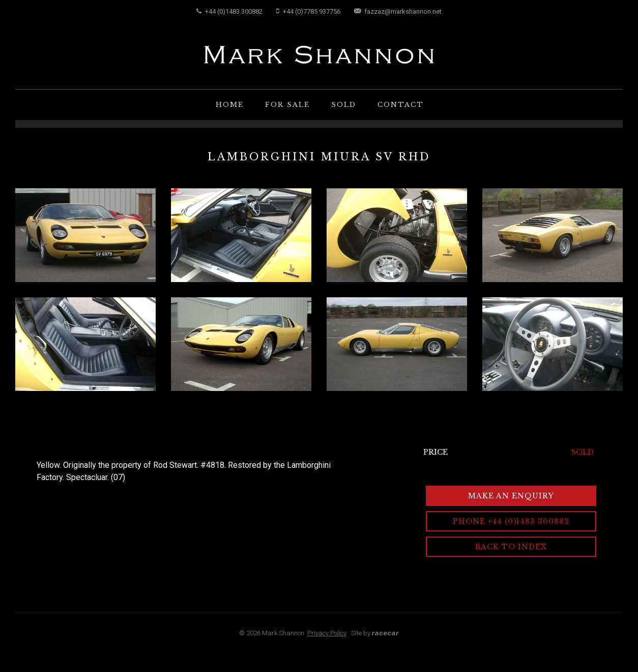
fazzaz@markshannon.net (398, 11)
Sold (344, 105)
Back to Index (511, 547)
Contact (401, 105)
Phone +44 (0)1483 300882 (511, 521)
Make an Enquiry (511, 496)
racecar (385, 633)
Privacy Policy (327, 633)
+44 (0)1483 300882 (229, 11)
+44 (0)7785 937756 (308, 11)
